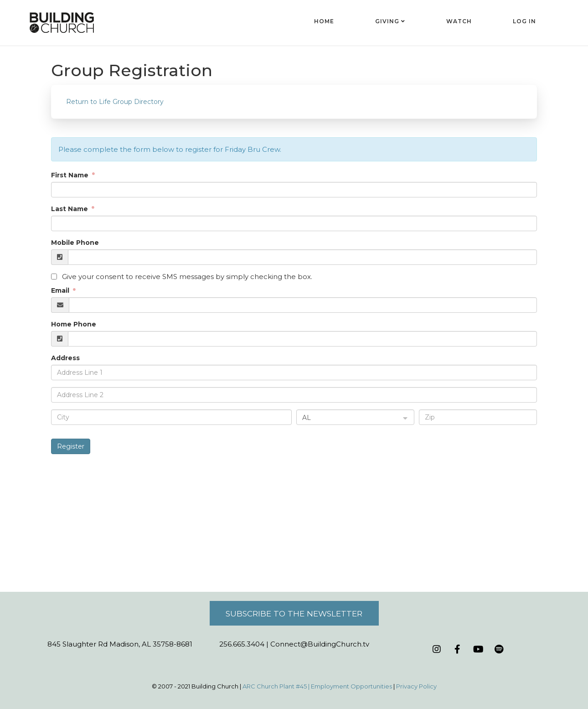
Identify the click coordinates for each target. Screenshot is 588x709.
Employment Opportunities (351, 686)
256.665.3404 (242, 644)
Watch (459, 21)
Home (324, 21)
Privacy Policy (416, 686)
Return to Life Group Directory (115, 102)
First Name (71, 175)
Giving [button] (390, 21)
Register (71, 446)
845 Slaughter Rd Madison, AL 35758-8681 (120, 644)
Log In (524, 21)
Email (61, 290)
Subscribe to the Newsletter (294, 613)
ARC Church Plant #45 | (277, 686)
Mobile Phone (75, 243)
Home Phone (74, 324)
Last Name (70, 209)
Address (65, 358)
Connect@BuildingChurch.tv (320, 644)
